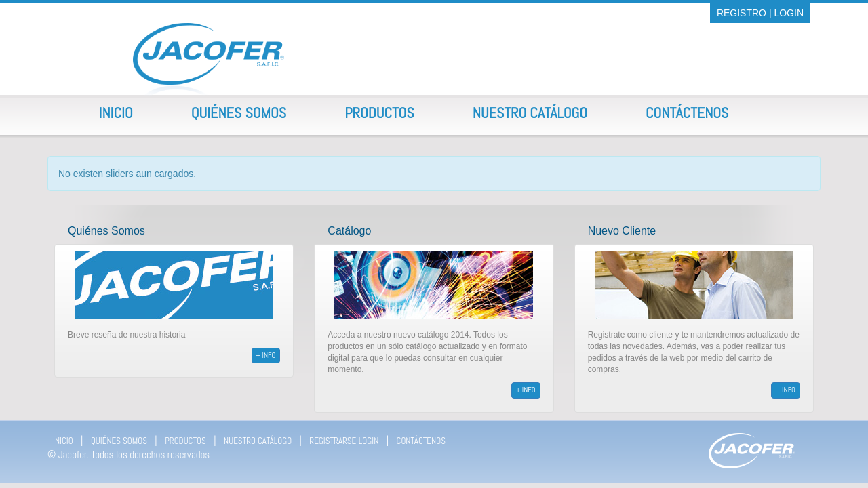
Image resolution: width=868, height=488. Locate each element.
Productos (379, 113)
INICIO (63, 441)
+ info (266, 355)
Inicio (116, 113)
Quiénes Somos (239, 113)
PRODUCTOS (185, 441)
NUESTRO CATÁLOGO (258, 441)
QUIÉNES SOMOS (119, 441)
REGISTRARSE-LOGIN (344, 441)
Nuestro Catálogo (530, 113)
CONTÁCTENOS (421, 441)
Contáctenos (687, 113)
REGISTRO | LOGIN (760, 13)
